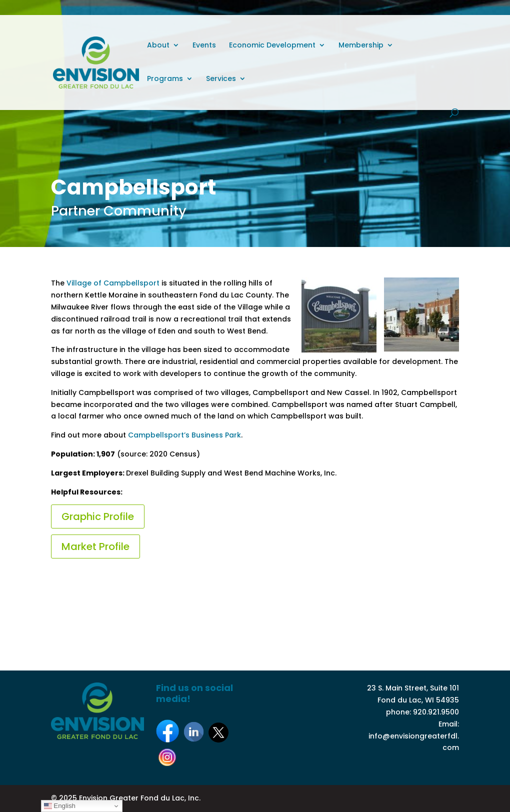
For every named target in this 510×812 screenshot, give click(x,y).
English (60, 806)
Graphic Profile (98, 516)
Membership (361, 46)
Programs (165, 79)
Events (204, 46)
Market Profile (95, 546)
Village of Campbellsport (112, 283)
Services (221, 79)
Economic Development (272, 46)
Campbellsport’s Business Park (184, 435)
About (158, 46)
